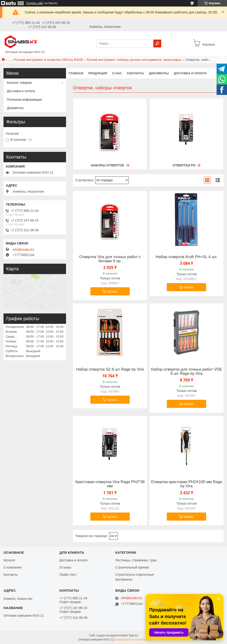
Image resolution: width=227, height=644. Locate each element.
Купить (112, 291)
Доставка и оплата (190, 73)
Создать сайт (35, 3)
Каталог (9, 560)
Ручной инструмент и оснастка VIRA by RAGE (49, 60)
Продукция (98, 73)
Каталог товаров (19, 83)
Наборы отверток (107, 165)
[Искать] (157, 44)
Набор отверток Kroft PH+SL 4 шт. (186, 257)
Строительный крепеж (132, 567)
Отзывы (65, 567)
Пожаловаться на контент (132, 640)
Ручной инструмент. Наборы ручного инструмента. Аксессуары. (134, 60)
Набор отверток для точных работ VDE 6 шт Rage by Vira (186, 372)
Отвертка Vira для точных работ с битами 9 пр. (110, 259)
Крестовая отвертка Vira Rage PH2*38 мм (110, 484)
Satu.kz (133, 635)
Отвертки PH (184, 165)
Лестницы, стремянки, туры (136, 560)
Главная (76, 73)
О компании (12, 567)
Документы (159, 73)
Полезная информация (24, 100)
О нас (117, 73)
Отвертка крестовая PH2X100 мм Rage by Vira (187, 484)
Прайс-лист (68, 575)
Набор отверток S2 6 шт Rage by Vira (110, 369)
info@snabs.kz (23, 250)
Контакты (135, 73)
